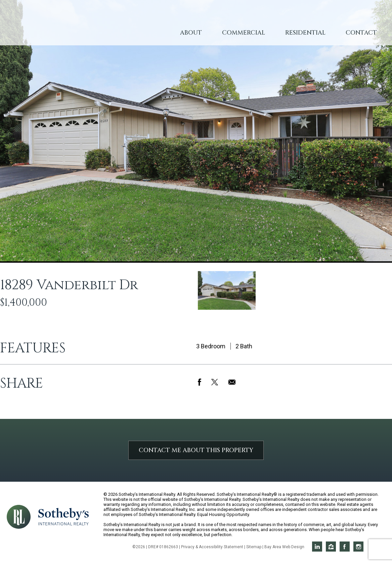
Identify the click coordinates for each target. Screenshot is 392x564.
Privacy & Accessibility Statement (212, 547)
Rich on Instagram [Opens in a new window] (358, 547)
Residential (305, 33)
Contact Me (196, 450)
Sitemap (254, 547)
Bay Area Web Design (284, 547)
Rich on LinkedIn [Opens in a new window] (317, 547)
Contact (361, 33)
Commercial (244, 33)
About (191, 33)
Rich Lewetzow (74, 27)
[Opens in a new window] (63, 516)
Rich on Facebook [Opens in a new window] (345, 547)
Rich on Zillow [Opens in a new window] (331, 547)
